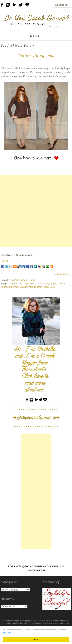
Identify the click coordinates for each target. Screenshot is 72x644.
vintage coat (35, 287)
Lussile (61, 284)
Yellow (46, 287)
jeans (45, 284)
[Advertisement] (36, 211)
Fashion (15, 280)
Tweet (5, 261)
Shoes (4, 287)
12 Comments (62, 274)
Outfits (32, 280)
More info (7, 633)
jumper (53, 284)
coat (39, 284)
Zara (52, 287)
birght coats (30, 284)
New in (24, 280)
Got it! (36, 639)
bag (11, 284)
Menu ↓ (36, 36)
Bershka (18, 284)
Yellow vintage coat (37, 56)
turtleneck (13, 287)
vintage (24, 287)
